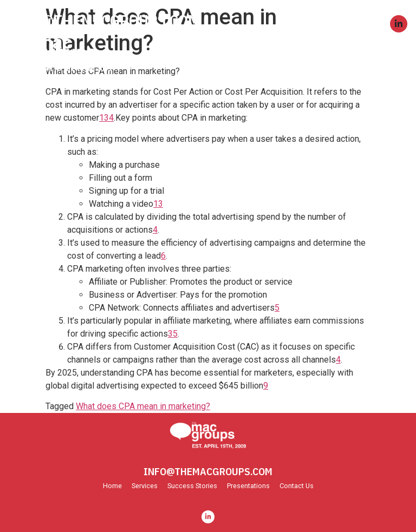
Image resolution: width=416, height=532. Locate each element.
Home (112, 486)
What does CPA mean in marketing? (143, 406)
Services (145, 486)
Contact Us (297, 486)
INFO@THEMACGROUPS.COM (104, 21)
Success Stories (192, 486)
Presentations (248, 486)
